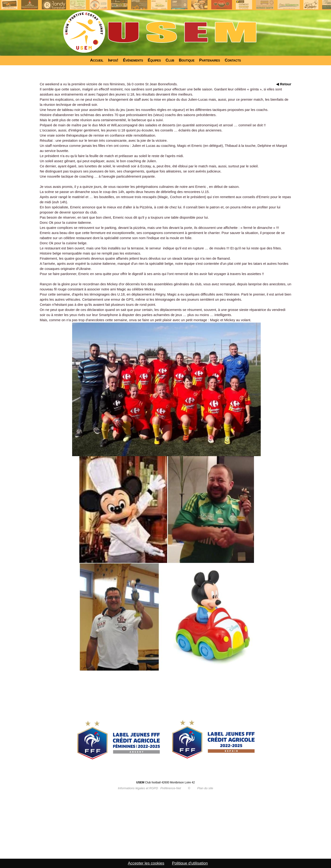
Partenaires (210, 60)
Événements (133, 60)
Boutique (187, 60)
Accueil (97, 60)
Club (170, 60)
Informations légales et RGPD (138, 788)
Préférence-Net (171, 788)
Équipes (154, 60)
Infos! (113, 60)
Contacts (233, 60)
